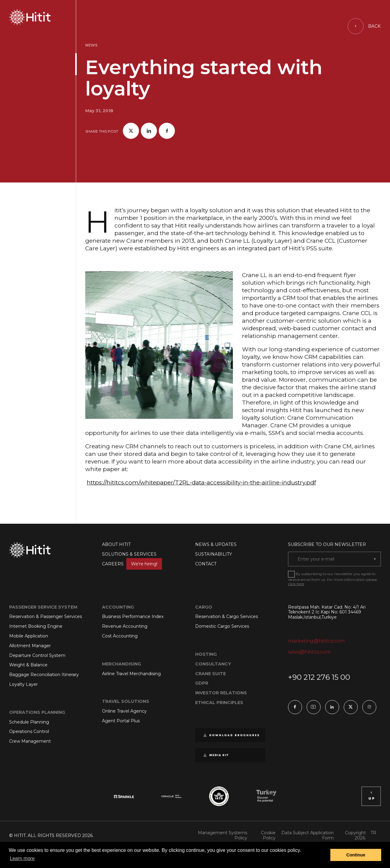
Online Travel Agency (124, 711)
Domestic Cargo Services (222, 626)
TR (373, 833)
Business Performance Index (133, 616)
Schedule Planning (29, 722)
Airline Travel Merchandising (131, 674)
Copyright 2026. (355, 835)
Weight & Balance (28, 665)
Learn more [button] (22, 858)
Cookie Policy (268, 835)
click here (296, 584)
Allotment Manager (30, 646)
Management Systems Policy (223, 835)
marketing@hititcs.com (316, 641)
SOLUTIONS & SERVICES (129, 554)
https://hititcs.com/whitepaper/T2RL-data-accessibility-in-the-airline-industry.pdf (201, 483)
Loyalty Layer (23, 684)
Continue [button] (356, 855)
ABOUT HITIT (116, 544)
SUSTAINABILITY (214, 554)
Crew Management (30, 741)
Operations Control (29, 731)
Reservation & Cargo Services (227, 616)
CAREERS (132, 564)
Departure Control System (37, 655)
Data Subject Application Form (307, 835)
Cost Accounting (120, 636)
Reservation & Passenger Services (46, 616)
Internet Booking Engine (36, 626)
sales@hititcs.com (309, 652)
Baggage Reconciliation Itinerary (44, 675)
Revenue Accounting (125, 626)
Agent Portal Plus (121, 721)
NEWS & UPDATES (216, 544)
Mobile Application (29, 636)
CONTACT (206, 564)
